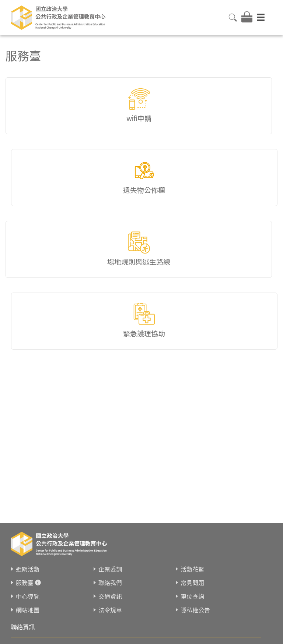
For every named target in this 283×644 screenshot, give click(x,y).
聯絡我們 (110, 583)
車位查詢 (192, 596)
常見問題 (192, 583)
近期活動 (28, 569)
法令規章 (110, 610)
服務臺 (25, 583)
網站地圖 (28, 610)
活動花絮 (192, 569)
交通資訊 (110, 596)
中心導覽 (28, 596)
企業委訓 (110, 569)
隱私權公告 (195, 610)
